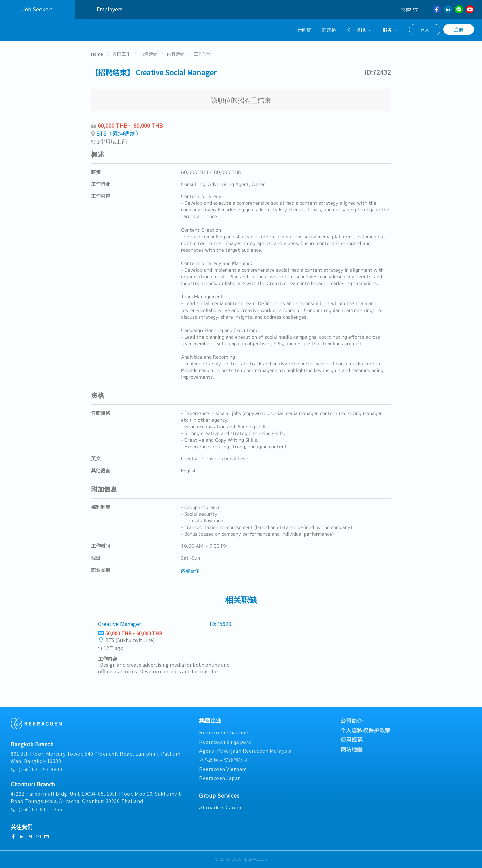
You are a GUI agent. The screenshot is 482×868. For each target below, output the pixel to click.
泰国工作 (122, 55)
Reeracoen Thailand (224, 732)
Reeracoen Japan (220, 778)
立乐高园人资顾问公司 (223, 759)
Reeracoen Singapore (225, 741)
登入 (425, 30)
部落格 (329, 30)
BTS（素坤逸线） (119, 134)
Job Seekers (37, 9)
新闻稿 (304, 30)
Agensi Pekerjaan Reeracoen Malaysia (245, 750)
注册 (459, 29)
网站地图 (352, 749)
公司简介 (352, 721)
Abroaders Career (220, 807)
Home (97, 55)
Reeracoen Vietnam (223, 769)
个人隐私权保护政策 (366, 730)
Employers (110, 9)
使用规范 (352, 740)
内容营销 (176, 55)
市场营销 (149, 55)
